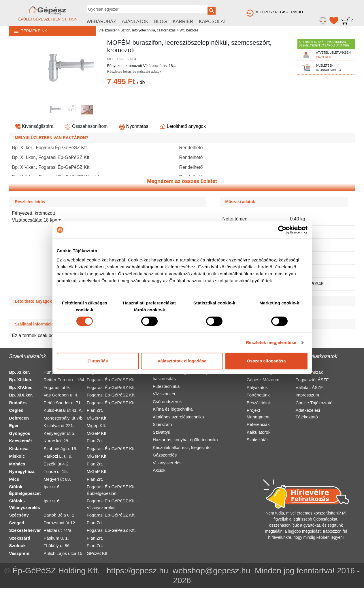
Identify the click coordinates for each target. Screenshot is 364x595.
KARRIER (183, 21)
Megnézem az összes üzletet (182, 181)
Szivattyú (162, 432)
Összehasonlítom (86, 126)
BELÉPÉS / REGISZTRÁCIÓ (275, 12)
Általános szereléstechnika (178, 417)
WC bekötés (189, 30)
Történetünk (258, 395)
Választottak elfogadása (182, 361)
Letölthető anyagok (183, 126)
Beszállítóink (259, 403)
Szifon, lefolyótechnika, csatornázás (148, 30)
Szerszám (162, 424)
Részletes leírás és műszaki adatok (134, 72)
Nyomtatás (134, 126)
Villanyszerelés (167, 463)
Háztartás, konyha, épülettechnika (185, 440)
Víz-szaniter (108, 30)
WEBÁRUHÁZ (101, 21)
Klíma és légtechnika (173, 409)
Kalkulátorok (259, 432)
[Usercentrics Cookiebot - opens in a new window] (282, 230)
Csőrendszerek (167, 402)
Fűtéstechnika (166, 386)
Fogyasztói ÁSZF (312, 380)
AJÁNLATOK (135, 21)
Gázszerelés (165, 455)
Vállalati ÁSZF (309, 387)
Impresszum (307, 395)
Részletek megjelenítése (271, 342)
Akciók (159, 470)
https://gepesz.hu (137, 571)
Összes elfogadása (266, 361)
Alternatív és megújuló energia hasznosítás (182, 375)
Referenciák (258, 424)
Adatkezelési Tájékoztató (308, 413)
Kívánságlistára (34, 126)
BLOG (161, 21)
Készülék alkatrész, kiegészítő (182, 447)
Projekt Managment (258, 413)
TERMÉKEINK (28, 31)
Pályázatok (257, 387)
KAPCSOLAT (213, 21)
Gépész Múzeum (263, 380)
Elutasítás (98, 361)
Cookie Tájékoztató (314, 403)
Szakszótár (257, 440)
